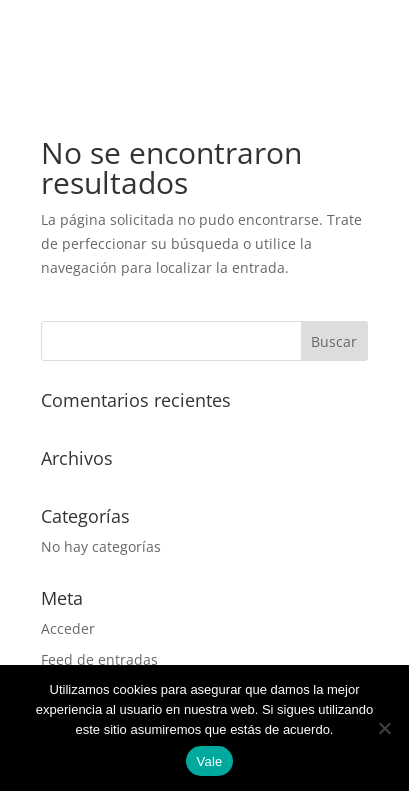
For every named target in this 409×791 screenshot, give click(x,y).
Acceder (68, 628)
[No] (384, 728)
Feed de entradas (99, 659)
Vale (209, 761)
